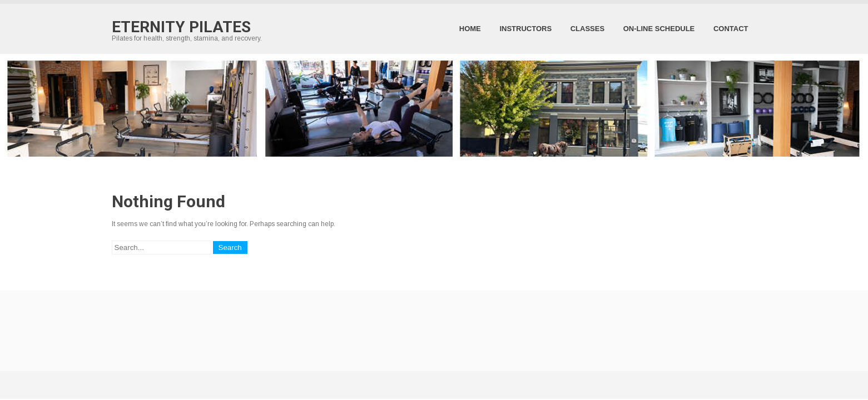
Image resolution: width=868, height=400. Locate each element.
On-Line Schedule (659, 29)
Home (470, 29)
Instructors (525, 29)
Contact (731, 29)
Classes (587, 29)
